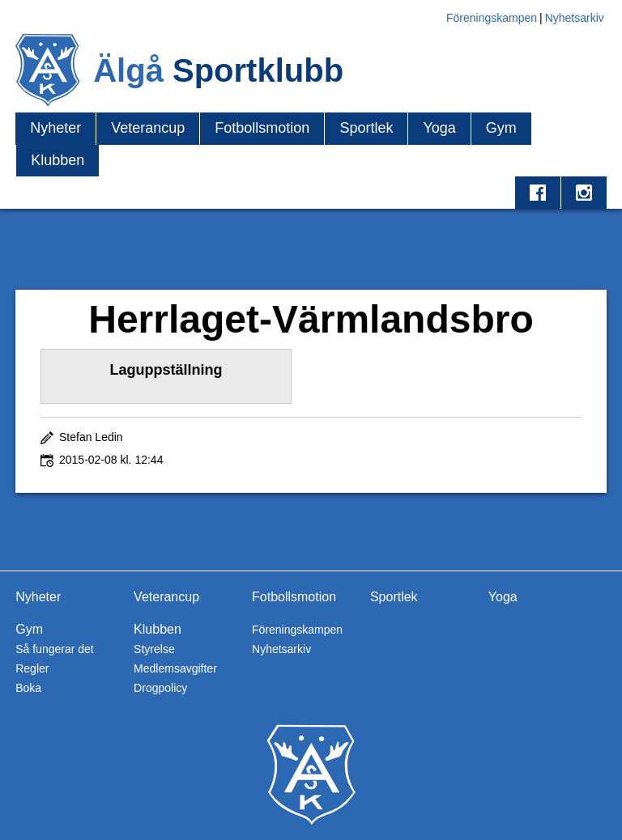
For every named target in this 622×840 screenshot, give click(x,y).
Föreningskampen (492, 18)
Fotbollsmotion (262, 128)
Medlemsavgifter (175, 668)
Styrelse (154, 649)
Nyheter (55, 128)
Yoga (439, 128)
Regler (32, 668)
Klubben (58, 160)
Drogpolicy (160, 688)
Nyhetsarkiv (575, 18)
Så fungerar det (55, 649)
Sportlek (366, 128)
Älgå (218, 70)
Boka (28, 688)
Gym (501, 128)
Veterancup (148, 128)
